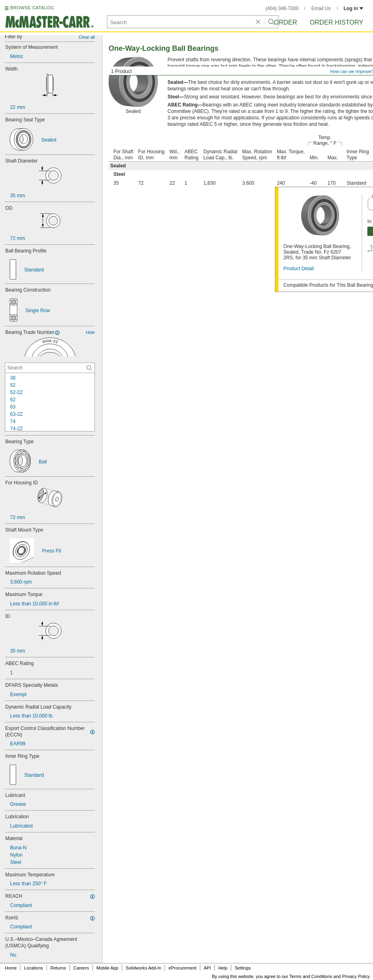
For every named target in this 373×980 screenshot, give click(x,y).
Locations (34, 968)
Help (223, 968)
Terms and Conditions (311, 976)
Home (11, 968)
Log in (353, 8)
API (207, 968)
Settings (243, 968)
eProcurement (183, 968)
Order (285, 22)
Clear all (87, 37)
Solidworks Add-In (143, 968)
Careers (81, 968)
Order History (336, 22)
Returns (58, 968)
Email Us (321, 8)
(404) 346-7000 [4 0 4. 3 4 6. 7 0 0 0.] (282, 8)
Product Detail (299, 269)
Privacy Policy (356, 976)
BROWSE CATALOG (32, 8)
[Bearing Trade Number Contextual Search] (50, 368)
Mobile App (107, 968)
